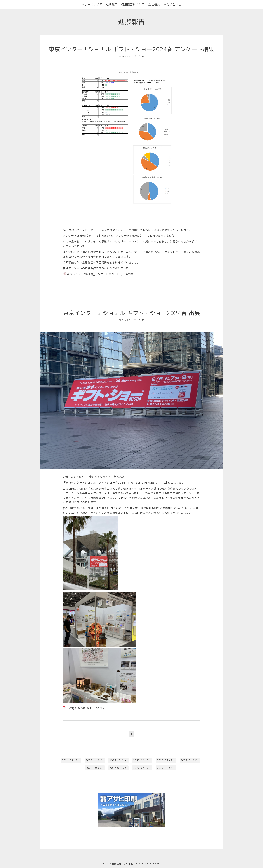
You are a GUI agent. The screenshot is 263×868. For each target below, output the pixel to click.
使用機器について (133, 4)
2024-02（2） (71, 760)
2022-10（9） (95, 768)
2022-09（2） (118, 768)
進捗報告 (112, 4)
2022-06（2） (142, 768)
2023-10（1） (118, 760)
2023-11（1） (95, 760)
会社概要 (154, 4)
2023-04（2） (142, 760)
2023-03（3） (166, 760)
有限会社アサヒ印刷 (122, 864)
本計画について (92, 4)
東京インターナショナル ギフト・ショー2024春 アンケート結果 (131, 49)
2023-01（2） (190, 760)
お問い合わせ (172, 4)
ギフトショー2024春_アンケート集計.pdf (93, 274)
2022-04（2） (166, 768)
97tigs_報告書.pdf (79, 708)
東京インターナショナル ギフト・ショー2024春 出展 (132, 313)
